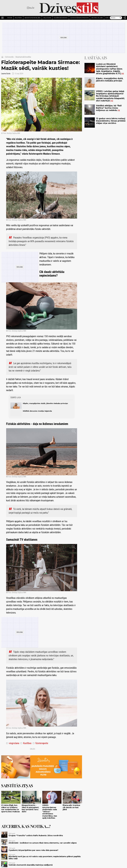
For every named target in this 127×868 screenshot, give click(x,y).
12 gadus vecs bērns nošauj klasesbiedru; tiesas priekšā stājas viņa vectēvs (111, 121)
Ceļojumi (47, 18)
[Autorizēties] (125, 18)
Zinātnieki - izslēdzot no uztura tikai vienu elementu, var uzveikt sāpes (43, 843)
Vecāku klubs (97, 18)
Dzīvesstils (9, 57)
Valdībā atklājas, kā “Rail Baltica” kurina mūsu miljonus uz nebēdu (109, 108)
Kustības (26, 743)
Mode (10, 18)
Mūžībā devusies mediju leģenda (37, 411)
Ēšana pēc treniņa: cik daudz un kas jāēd (71, 807)
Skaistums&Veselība (23, 57)
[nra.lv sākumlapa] (31, 8)
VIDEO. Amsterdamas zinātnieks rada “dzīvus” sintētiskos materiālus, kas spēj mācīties (50, 812)
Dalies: (33, 749)
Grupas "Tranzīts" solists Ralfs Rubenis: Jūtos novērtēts (36, 836)
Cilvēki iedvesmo (61, 18)
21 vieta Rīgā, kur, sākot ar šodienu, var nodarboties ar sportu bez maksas (11, 808)
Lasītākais (96, 58)
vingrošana (13, 743)
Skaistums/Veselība (33, 18)
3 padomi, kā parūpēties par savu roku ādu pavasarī (33, 850)
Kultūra (18, 18)
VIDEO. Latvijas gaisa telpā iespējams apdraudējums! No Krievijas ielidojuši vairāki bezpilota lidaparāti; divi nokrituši (110, 96)
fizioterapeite (40, 743)
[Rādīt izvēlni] (2, 18)
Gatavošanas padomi (79, 18)
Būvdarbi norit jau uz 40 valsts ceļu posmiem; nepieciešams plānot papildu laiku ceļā (45, 858)
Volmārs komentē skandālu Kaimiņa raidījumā (31, 865)
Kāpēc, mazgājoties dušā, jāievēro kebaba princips (45, 403)
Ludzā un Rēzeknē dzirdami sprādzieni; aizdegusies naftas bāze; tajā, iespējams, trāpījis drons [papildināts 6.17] (109, 69)
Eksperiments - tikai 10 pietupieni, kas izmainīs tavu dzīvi (30, 808)
